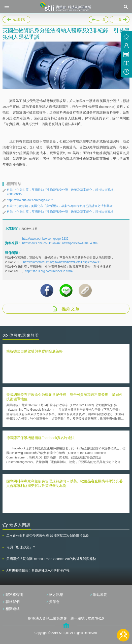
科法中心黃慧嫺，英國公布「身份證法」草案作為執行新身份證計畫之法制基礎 (60, 206)
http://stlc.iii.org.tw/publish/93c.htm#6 (50, 271)
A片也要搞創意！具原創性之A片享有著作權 (38, 570)
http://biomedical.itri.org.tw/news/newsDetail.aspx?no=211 (62, 262)
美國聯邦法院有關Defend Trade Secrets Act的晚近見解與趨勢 (51, 559)
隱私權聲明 (14, 595)
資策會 (54, 602)
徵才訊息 (56, 595)
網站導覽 (100, 595)
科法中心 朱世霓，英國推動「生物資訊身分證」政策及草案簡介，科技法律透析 (60, 212)
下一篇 (120, 19)
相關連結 (13, 609)
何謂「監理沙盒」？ (21, 547)
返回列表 (19, 19)
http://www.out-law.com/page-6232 (30, 200)
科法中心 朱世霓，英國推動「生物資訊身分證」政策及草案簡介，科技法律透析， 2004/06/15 (62, 192)
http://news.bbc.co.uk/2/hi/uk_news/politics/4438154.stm (60, 243)
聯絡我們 (13, 602)
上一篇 (98, 19)
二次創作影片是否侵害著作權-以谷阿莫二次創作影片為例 (48, 536)
